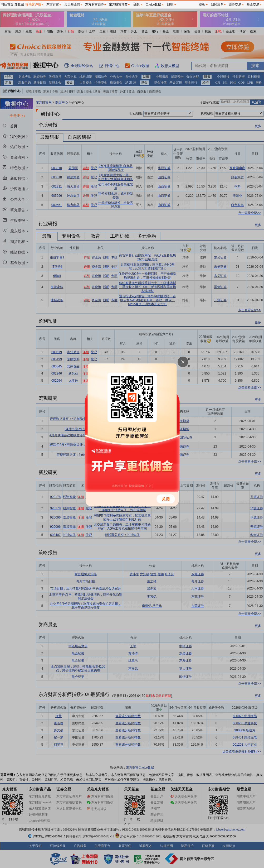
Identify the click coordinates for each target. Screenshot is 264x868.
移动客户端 (33, 4)
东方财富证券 (95, 4)
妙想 (136, 4)
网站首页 (7, 4)
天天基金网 (72, 4)
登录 (202, 4)
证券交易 (235, 4)
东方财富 (53, 4)
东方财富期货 (118, 4)
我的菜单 (217, 4)
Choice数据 (153, 4)
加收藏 (19, 4)
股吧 (170, 4)
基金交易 (253, 4)
